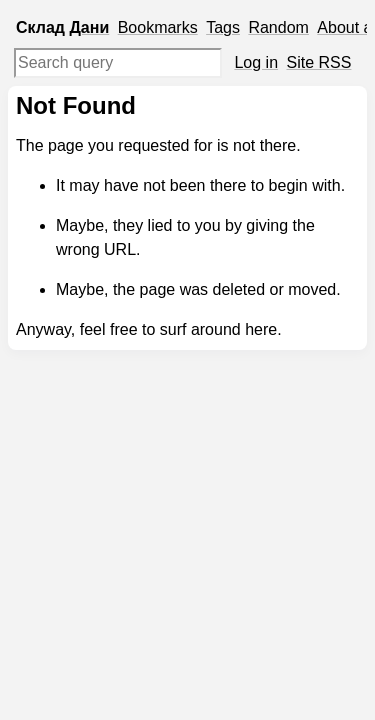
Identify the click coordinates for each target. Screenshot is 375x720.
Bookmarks (158, 27)
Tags (223, 27)
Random (278, 27)
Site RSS (319, 62)
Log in (256, 62)
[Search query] (118, 63)
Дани (89, 27)
